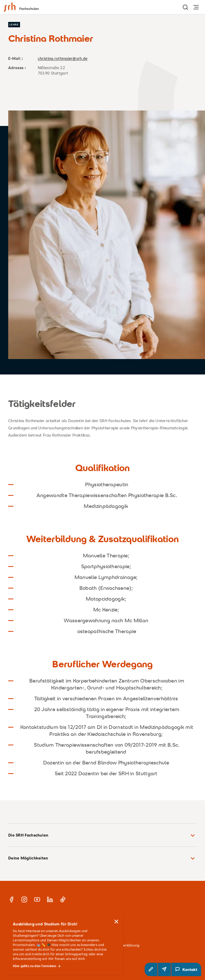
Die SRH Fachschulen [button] (102, 836)
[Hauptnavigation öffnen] (196, 7)
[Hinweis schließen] (116, 921)
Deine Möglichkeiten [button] (102, 858)
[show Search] (186, 7)
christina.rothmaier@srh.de (63, 58)
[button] (151, 969)
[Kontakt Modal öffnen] (186, 969)
